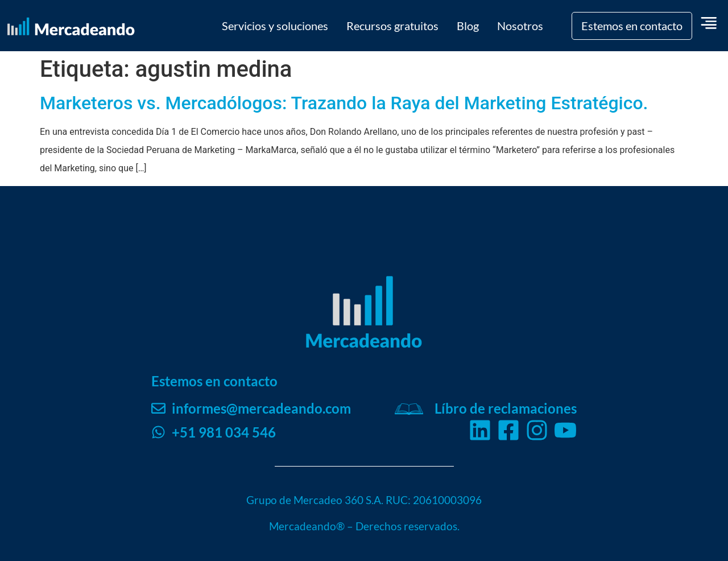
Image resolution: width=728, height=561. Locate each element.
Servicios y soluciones (275, 26)
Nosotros (520, 26)
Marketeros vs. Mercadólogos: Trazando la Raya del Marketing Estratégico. (344, 103)
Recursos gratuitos (392, 26)
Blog (468, 26)
